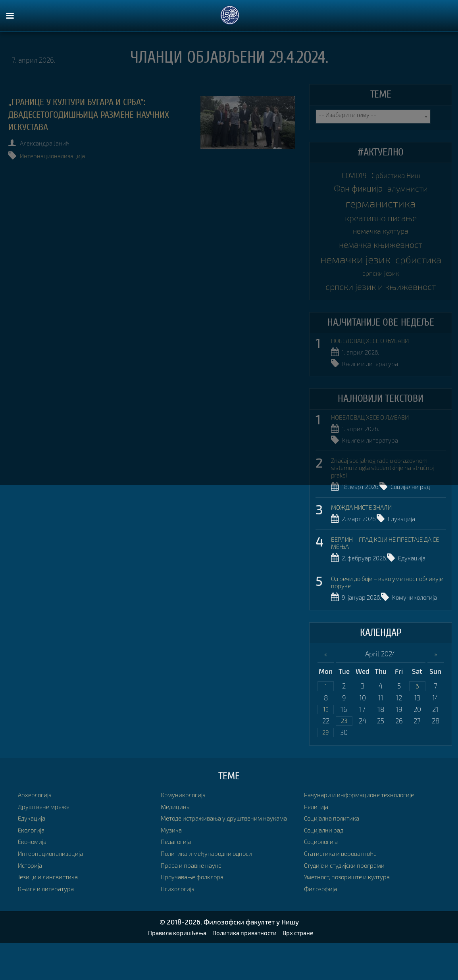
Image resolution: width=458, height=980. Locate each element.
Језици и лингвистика (52, 908)
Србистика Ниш (399, 177)
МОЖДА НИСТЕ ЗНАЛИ (366, 525)
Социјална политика (336, 849)
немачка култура (381, 241)
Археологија (37, 825)
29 (326, 762)
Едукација (410, 537)
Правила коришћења (171, 969)
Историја (32, 896)
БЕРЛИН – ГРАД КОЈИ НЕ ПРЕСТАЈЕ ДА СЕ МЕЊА (383, 560)
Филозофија (323, 919)
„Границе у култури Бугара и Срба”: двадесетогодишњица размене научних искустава (99, 115)
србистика (356, 288)
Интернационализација (60, 156)
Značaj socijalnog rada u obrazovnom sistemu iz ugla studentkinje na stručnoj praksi (388, 486)
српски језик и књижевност (381, 305)
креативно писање (381, 225)
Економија (34, 872)
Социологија (324, 872)
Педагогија (178, 881)
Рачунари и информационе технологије (367, 825)
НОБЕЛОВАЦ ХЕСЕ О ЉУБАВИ (375, 361)
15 (326, 738)
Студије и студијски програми (351, 896)
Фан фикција (355, 193)
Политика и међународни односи (213, 893)
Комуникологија (368, 626)
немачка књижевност (381, 257)
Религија (318, 837)
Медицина (177, 837)
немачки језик (381, 272)
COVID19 (350, 177)
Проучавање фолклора (196, 916)
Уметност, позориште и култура (353, 908)
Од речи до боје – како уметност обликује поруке (382, 600)
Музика (173, 869)
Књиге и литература (374, 383)
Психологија (180, 928)
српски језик (411, 290)
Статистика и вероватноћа (346, 884)
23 (344, 750)
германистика (381, 209)
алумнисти (411, 193)
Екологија (33, 860)
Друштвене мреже (47, 837)
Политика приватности (246, 969)
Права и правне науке (195, 904)
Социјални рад (420, 506)
